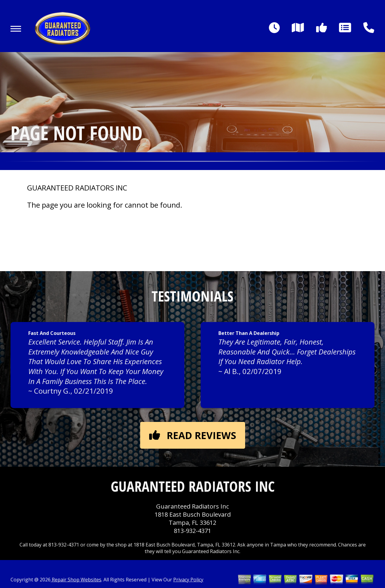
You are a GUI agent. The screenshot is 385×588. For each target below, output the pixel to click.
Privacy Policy (188, 580)
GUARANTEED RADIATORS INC (77, 188)
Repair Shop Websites (76, 580)
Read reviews (193, 435)
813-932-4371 (192, 531)
